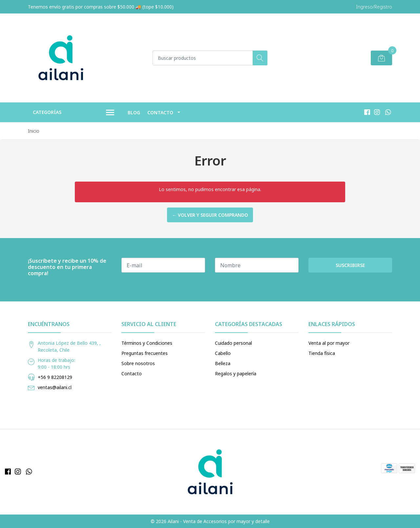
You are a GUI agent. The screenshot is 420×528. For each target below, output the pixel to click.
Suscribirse (350, 265)
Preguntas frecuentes (145, 353)
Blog (134, 112)
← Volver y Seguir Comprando (210, 215)
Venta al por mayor (329, 343)
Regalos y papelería (236, 374)
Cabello (223, 353)
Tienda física (322, 353)
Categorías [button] (73, 113)
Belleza (223, 363)
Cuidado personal (233, 343)
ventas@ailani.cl (55, 387)
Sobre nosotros (138, 363)
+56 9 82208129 (55, 377)
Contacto (160, 112)
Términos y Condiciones (147, 343)
